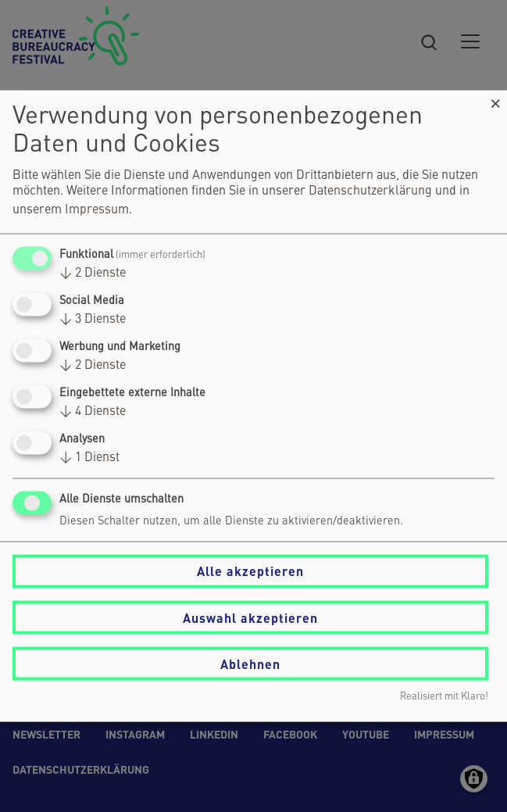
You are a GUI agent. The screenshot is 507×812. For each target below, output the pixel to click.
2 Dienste (93, 273)
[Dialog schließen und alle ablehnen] (495, 100)
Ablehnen (250, 663)
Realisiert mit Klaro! (444, 697)
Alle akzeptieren (250, 571)
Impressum (97, 209)
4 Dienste (93, 412)
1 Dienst (89, 458)
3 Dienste (93, 319)
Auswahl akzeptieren (250, 617)
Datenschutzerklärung (370, 191)
